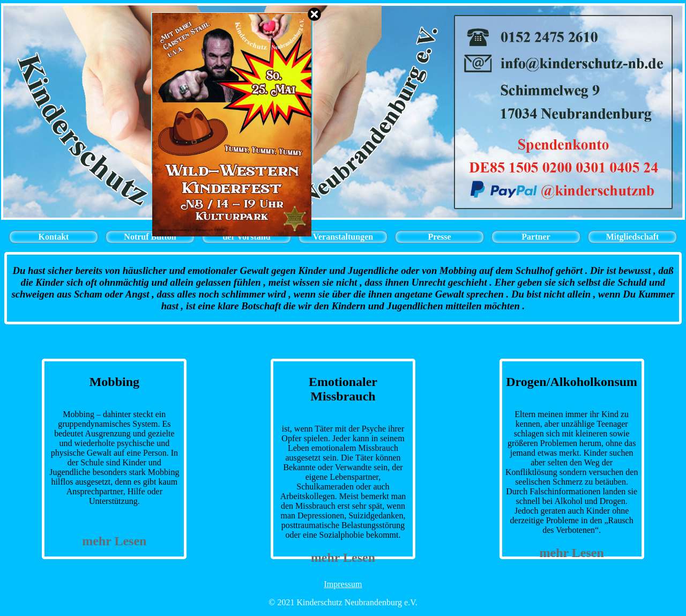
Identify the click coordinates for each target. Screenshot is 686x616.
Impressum (343, 584)
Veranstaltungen (343, 237)
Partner (536, 237)
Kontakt (54, 237)
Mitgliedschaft (633, 237)
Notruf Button (150, 237)
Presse (439, 237)
